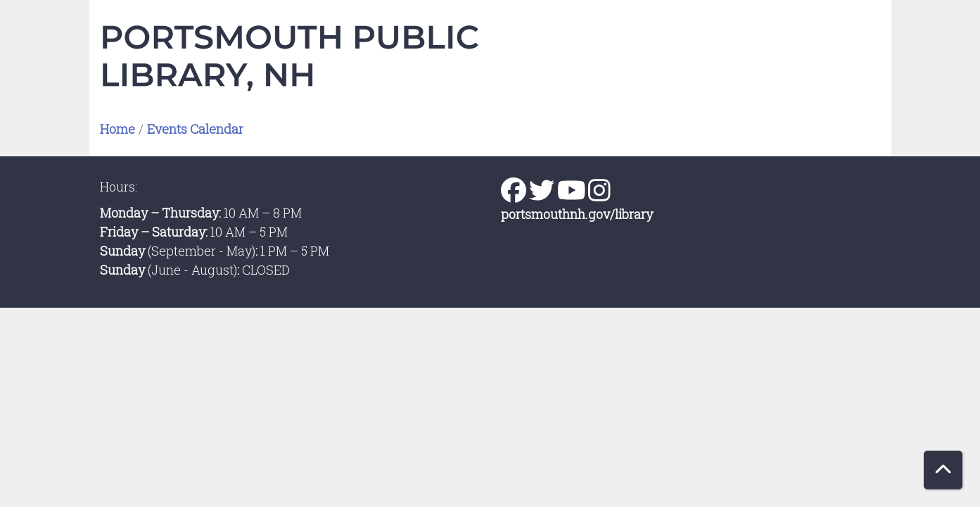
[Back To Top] (943, 470)
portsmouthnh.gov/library (577, 214)
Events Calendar (195, 129)
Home (117, 129)
